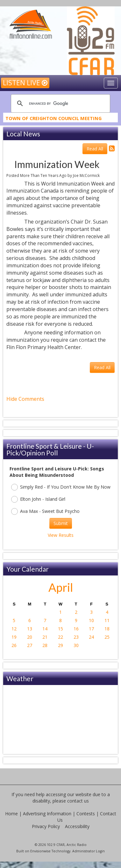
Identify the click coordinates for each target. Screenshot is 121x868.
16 (76, 629)
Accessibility (77, 826)
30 (76, 645)
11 (107, 620)
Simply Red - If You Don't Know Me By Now (61, 487)
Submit (61, 523)
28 (45, 645)
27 (30, 645)
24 (91, 637)
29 (60, 645)
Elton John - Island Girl (38, 499)
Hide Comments (25, 399)
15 (60, 629)
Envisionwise (40, 851)
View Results (61, 535)
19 (14, 637)
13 (30, 629)
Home (11, 814)
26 (14, 645)
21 (45, 637)
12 (14, 629)
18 (107, 629)
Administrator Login (89, 851)
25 (107, 637)
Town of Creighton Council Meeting (53, 119)
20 (30, 637)
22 (60, 637)
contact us (78, 801)
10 (91, 620)
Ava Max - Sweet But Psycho (45, 511)
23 (76, 637)
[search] (60, 103)
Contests (86, 814)
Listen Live (25, 83)
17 (91, 629)
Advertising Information (47, 814)
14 (45, 629)
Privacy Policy (46, 826)
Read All (95, 149)
